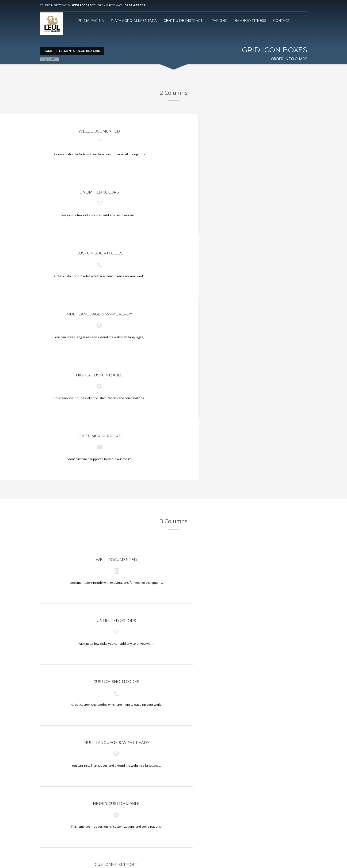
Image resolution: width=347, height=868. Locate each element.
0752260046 (82, 5)
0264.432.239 (135, 5)
